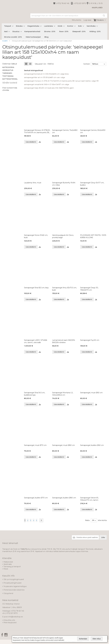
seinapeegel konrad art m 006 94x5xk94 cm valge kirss (46, 74)
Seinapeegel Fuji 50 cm (90, 340)
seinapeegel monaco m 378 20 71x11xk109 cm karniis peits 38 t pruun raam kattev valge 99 (61, 81)
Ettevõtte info (9, 620)
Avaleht (5, 41)
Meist (6, 569)
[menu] (54, 32)
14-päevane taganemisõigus (15, 586)
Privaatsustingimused (12, 583)
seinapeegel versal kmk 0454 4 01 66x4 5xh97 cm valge (47, 84)
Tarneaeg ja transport (12, 567)
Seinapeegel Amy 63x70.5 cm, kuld (64, 289)
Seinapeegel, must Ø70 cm (35, 445)
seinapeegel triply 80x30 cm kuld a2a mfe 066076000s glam (49, 88)
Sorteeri (86, 64)
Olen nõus (97, 639)
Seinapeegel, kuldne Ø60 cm (92, 445)
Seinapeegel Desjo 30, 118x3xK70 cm (89, 289)
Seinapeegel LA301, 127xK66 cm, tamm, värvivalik (36, 341)
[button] (40, 142)
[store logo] (2, 18)
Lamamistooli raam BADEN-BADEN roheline (64, 341)
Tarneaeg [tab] (7, 73)
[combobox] (69, 16)
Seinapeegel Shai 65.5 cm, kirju (36, 288)
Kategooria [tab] (8, 67)
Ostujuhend (8, 593)
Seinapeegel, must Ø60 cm (91, 393)
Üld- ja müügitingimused (14, 579)
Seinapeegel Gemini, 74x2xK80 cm (65, 131)
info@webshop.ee (16, 617)
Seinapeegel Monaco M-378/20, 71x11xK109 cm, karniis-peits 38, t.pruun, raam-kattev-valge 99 (37, 131)
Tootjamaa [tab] (8, 76)
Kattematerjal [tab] (10, 79)
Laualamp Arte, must (33, 183)
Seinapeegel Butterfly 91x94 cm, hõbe (64, 184)
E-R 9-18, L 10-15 (96, 3)
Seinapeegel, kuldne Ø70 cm (36, 498)
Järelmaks (8, 564)
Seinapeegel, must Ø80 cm (63, 445)
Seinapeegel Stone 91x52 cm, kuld (36, 236)
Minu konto (77, 20)
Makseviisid (8, 562)
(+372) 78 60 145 (63, 3)
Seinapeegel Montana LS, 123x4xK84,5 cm (63, 394)
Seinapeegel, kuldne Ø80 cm (64, 498)
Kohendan (83, 639)
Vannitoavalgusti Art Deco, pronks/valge (63, 236)
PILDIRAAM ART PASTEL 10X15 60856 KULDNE (93, 236)
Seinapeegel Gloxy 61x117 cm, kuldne (92, 184)
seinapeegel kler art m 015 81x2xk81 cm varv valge (45, 77)
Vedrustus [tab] (8, 70)
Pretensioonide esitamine (14, 590)
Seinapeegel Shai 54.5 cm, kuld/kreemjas (35, 394)
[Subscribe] (103, 537)
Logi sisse (87, 20)
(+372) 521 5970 (80, 3)
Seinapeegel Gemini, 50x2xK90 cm (93, 131)
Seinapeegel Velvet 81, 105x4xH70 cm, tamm (89, 499)
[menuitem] (8, 26)
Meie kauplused (10, 623)
